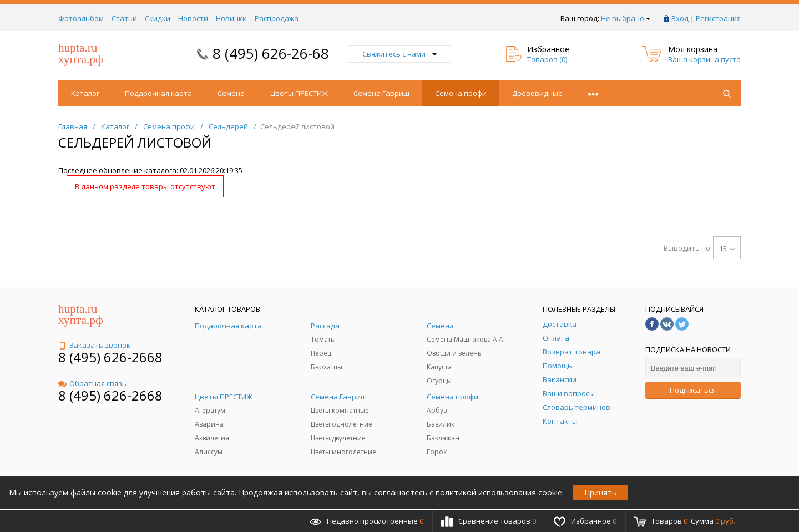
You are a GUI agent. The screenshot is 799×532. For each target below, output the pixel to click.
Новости (193, 18)
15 (727, 249)
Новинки (231, 18)
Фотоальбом (81, 18)
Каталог (85, 93)
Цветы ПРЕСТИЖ (299, 93)
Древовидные (537, 93)
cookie (110, 492)
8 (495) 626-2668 (110, 357)
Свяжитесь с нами (399, 54)
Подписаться (693, 390)
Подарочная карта (158, 93)
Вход (680, 18)
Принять (600, 492)
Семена (231, 93)
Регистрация (718, 18)
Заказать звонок (94, 345)
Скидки (158, 18)
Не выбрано (626, 18)
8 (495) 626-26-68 (271, 53)
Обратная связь (92, 383)
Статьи (124, 18)
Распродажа (277, 18)
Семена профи (461, 93)
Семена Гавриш (381, 93)
